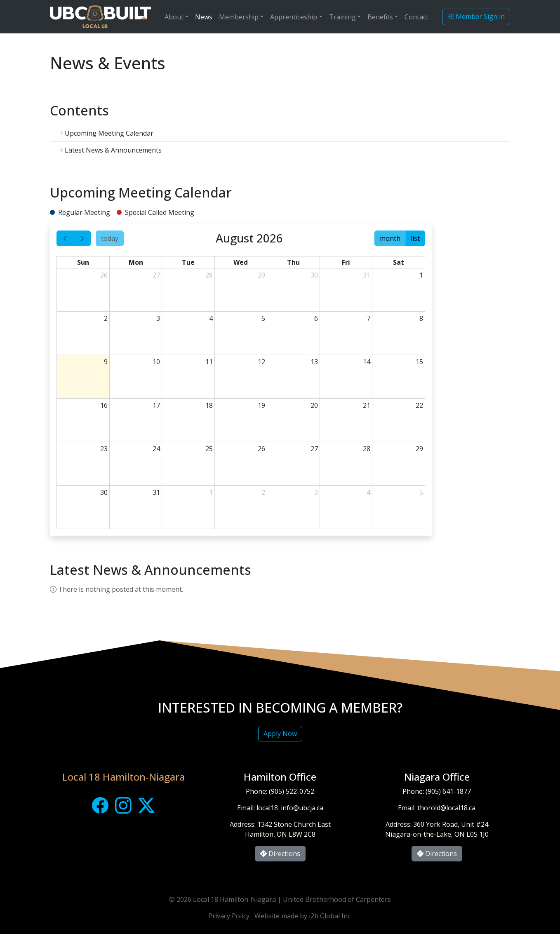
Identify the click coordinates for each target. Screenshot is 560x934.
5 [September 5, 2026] (421, 492)
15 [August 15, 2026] (419, 362)
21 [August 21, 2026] (367, 405)
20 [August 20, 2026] (314, 405)
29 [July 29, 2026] (261, 275)
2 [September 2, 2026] (263, 492)
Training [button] (342, 17)
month (390, 238)
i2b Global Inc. (330, 916)
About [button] (174, 17)
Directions (280, 854)
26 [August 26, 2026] (261, 449)
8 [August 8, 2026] (421, 318)
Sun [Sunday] (83, 262)
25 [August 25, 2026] (209, 449)
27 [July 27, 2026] (156, 275)
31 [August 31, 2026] (156, 492)
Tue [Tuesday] (188, 262)
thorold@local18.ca (446, 808)
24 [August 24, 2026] (156, 449)
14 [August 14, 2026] (367, 362)
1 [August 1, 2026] (421, 275)
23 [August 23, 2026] (104, 449)
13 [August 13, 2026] (314, 362)
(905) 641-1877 (448, 791)
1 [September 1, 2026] (211, 492)
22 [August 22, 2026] (419, 405)
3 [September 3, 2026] (316, 492)
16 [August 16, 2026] (104, 405)
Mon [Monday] (136, 262)
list (415, 238)
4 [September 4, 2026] (368, 492)
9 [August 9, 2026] (106, 362)
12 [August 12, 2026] (261, 362)
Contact (416, 17)
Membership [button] (239, 17)
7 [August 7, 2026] (368, 318)
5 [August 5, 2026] (263, 318)
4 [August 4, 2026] (211, 318)
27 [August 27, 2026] (314, 449)
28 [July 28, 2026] (209, 275)
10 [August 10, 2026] (156, 362)
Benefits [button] (380, 17)
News (204, 17)
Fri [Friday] (346, 262)
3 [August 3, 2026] (158, 318)
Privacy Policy (229, 916)
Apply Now (280, 734)
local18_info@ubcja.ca (290, 808)
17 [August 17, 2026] (156, 405)
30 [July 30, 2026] (314, 275)
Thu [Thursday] (293, 262)
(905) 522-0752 (292, 791)
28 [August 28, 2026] (367, 449)
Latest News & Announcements (109, 150)
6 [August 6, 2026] (316, 318)
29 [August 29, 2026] (419, 449)
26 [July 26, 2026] (104, 275)
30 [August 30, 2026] (104, 492)
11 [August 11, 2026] (209, 362)
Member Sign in (476, 16)
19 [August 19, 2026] (261, 405)
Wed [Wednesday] (241, 262)
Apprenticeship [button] (294, 17)
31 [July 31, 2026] (367, 275)
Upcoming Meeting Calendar (105, 133)
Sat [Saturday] (399, 262)
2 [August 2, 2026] (106, 318)
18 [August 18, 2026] (209, 405)
